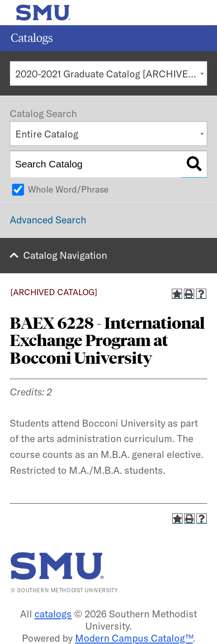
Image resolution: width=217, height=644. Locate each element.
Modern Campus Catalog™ (134, 638)
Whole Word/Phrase (68, 189)
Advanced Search (48, 220)
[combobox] (108, 73)
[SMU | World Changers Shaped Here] (57, 566)
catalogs (53, 614)
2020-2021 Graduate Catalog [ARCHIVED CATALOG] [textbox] (111, 74)
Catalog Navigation (65, 255)
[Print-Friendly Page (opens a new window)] (189, 294)
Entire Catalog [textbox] (47, 134)
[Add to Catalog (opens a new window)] (177, 294)
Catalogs (32, 38)
